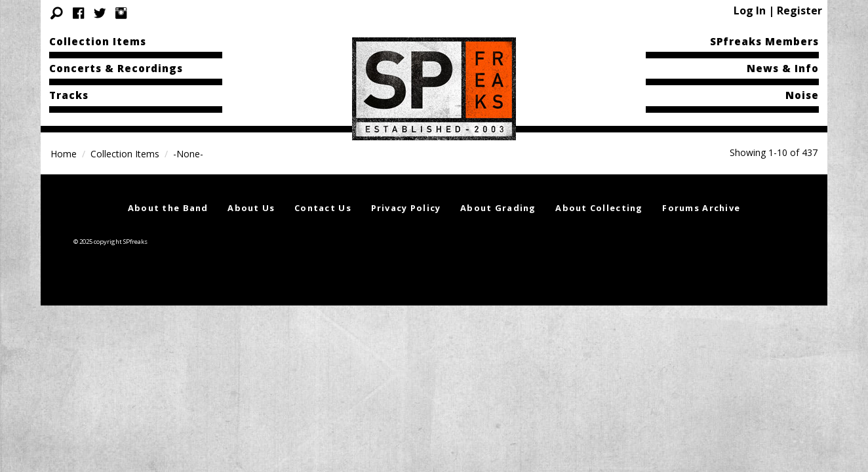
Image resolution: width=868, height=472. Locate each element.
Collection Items (98, 41)
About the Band (168, 208)
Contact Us (323, 208)
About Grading (498, 208)
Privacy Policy (406, 208)
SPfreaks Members (764, 41)
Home (64, 154)
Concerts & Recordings (116, 68)
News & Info (783, 68)
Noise (802, 95)
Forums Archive (701, 208)
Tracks (69, 95)
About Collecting (599, 208)
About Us (251, 208)
